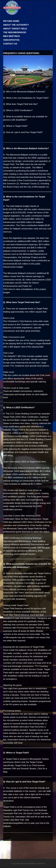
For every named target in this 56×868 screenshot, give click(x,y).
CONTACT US (10, 44)
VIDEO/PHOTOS (11, 40)
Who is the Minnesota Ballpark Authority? (26, 92)
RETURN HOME (11, 21)
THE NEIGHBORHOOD (15, 32)
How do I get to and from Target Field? (24, 132)
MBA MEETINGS (12, 36)
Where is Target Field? (17, 126)
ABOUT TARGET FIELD (15, 29)
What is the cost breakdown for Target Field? (27, 98)
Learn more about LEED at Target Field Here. (25, 462)
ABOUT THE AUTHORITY (16, 25)
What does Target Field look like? (22, 104)
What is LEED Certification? (19, 110)
